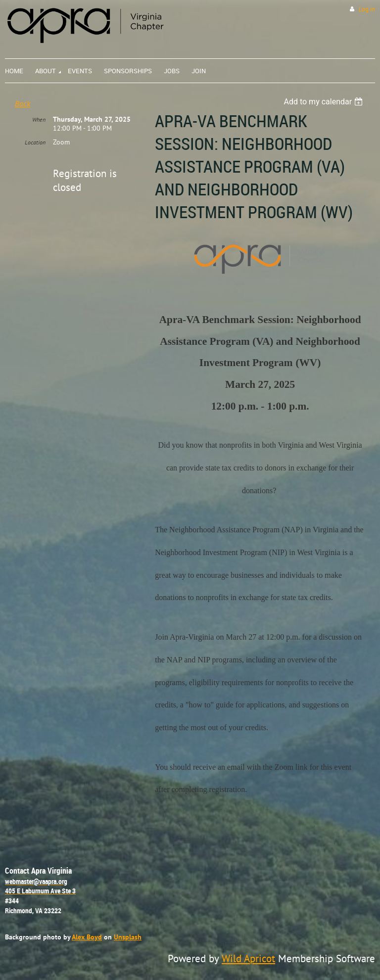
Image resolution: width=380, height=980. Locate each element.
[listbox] (324, 102)
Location (35, 142)
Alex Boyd (87, 937)
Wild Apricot (248, 958)
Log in (367, 9)
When (39, 119)
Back (23, 103)
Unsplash (128, 937)
